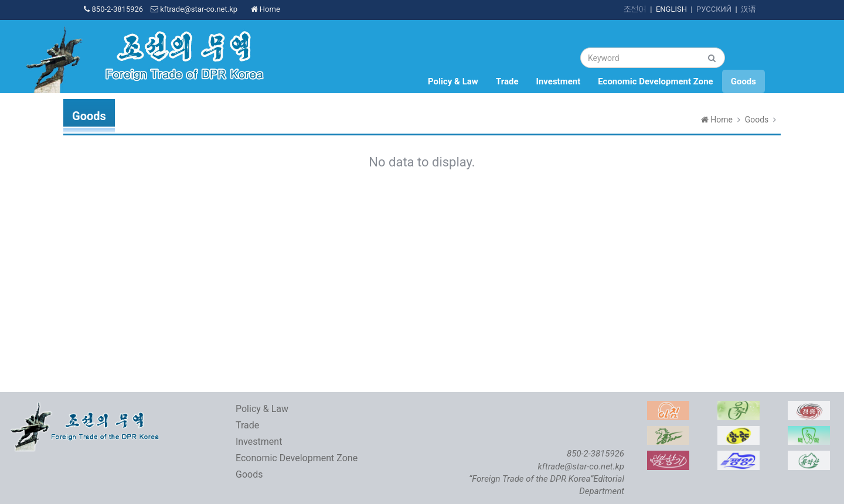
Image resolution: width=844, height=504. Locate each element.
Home (266, 9)
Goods (743, 81)
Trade (507, 81)
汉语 (748, 9)
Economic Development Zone (655, 81)
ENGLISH (671, 9)
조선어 (635, 9)
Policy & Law (453, 81)
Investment (559, 81)
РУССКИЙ (714, 9)
